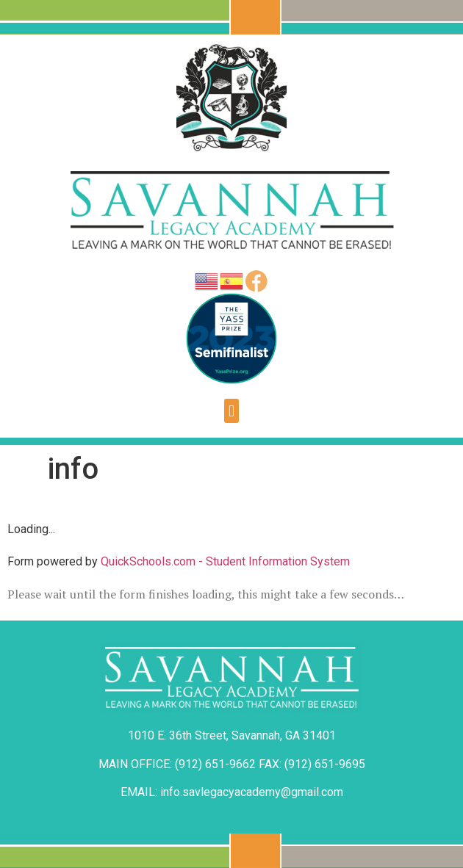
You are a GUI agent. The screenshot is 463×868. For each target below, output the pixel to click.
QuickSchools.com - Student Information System (225, 561)
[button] (231, 411)
